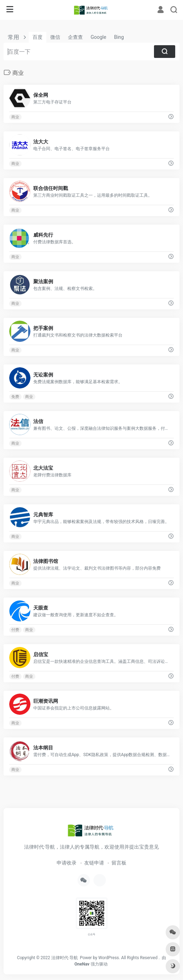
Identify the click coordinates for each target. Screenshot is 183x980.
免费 (15, 397)
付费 (15, 630)
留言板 (119, 863)
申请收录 (67, 863)
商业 (15, 117)
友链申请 (94, 863)
